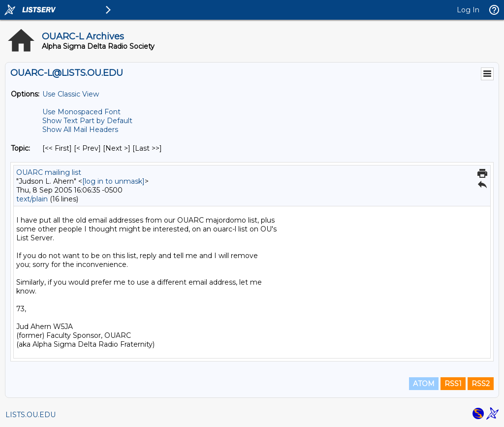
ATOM (424, 384)
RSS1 (453, 384)
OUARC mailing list (49, 172)
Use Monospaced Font (81, 112)
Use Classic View (71, 94)
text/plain (32, 199)
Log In (468, 10)
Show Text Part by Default (87, 121)
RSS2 (481, 384)
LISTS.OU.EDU (31, 415)
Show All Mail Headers (80, 130)
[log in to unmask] (113, 181)
